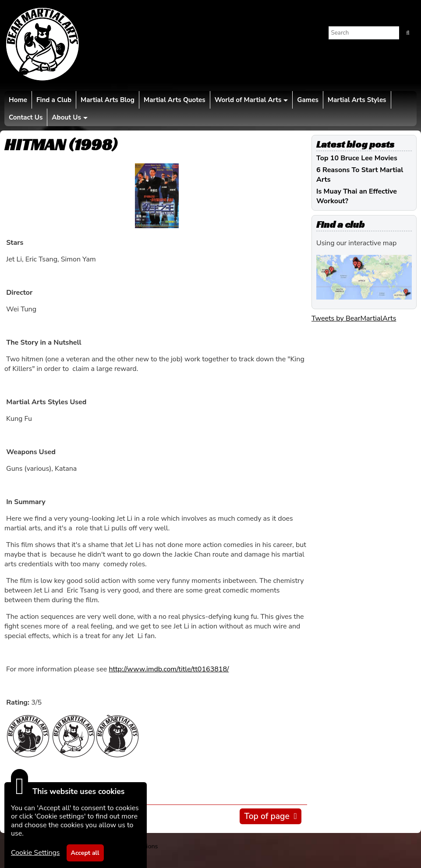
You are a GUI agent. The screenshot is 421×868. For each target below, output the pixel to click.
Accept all (85, 853)
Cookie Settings (35, 853)
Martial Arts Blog (108, 100)
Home (18, 100)
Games (308, 100)
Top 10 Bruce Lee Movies (357, 158)
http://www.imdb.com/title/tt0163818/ (169, 669)
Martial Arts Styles (357, 100)
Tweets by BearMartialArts (354, 318)
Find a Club (54, 100)
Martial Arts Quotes (175, 100)
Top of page (267, 816)
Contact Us (26, 117)
